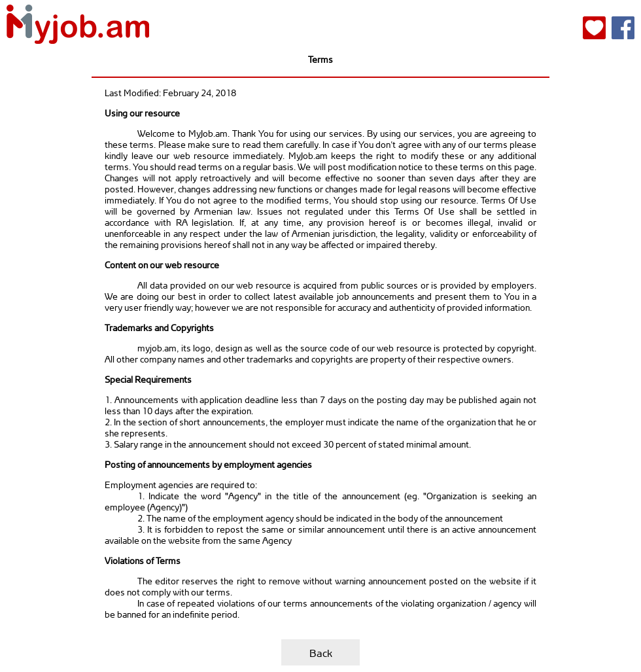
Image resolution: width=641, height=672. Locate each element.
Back (321, 653)
